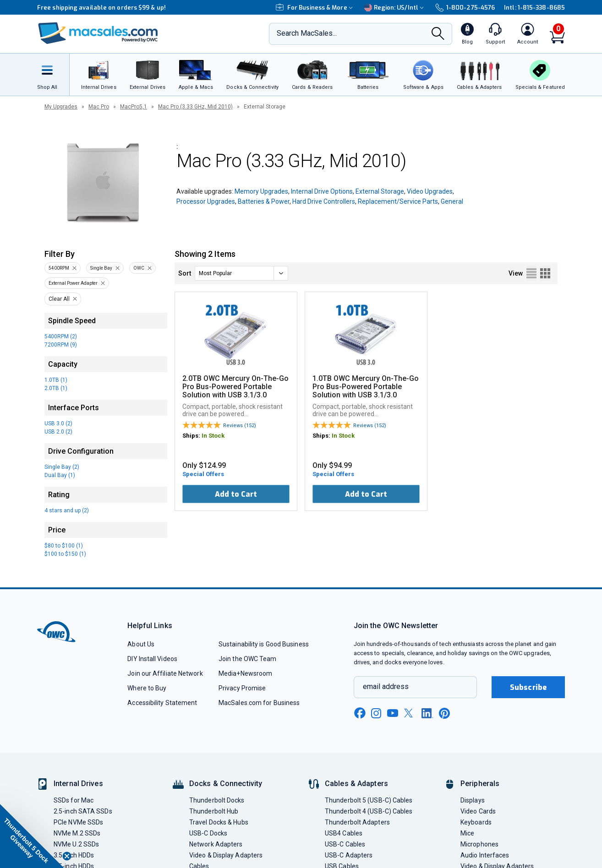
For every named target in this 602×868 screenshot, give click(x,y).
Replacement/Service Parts (398, 201)
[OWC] (98, 34)
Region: (395, 8)
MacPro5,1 (134, 107)
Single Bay (101, 268)
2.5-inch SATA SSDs (83, 811)
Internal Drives (78, 784)
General (452, 201)
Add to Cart (236, 494)
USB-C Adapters (349, 855)
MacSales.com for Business (259, 703)
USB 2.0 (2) (58, 432)
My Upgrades (61, 107)
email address (386, 686)
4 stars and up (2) (67, 510)
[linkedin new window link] (427, 713)
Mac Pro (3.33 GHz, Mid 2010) (195, 107)
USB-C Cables (345, 844)
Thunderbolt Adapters (357, 822)
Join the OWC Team (248, 659)
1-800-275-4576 (465, 8)
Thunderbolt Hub (214, 811)
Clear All (59, 299)
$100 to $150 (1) (65, 554)
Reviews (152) (240, 426)
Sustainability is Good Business (264, 644)
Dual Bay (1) (60, 475)
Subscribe (528, 687)
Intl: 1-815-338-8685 (534, 8)
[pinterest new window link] (444, 713)
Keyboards (476, 822)
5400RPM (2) (61, 336)
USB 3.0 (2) (58, 423)
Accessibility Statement (162, 703)
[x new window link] (410, 713)
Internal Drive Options (322, 191)
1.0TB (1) (56, 380)
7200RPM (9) (61, 345)
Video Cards (478, 811)
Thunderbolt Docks (217, 800)
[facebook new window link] (360, 713)
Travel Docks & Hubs (219, 822)
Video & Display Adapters (226, 855)
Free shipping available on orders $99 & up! (101, 8)
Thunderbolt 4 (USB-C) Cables (369, 811)
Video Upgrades (430, 191)
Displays (473, 800)
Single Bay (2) (62, 467)
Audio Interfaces (485, 855)
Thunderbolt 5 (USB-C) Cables (369, 800)
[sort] (241, 273)
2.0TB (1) (56, 388)
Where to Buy (147, 688)
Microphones (479, 844)
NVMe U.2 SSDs (76, 844)
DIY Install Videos (152, 659)
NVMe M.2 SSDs (77, 833)
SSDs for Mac (74, 800)
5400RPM (59, 268)
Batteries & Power (264, 201)
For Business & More (315, 8)
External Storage (380, 191)
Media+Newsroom (245, 673)
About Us (141, 644)
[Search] (438, 34)
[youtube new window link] (393, 713)
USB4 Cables (344, 833)
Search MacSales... (307, 33)
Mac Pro (99, 107)
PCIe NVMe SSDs (78, 822)
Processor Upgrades (206, 201)
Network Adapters (216, 844)
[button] (32, 836)
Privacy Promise (242, 688)
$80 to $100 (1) (64, 546)
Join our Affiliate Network (165, 673)
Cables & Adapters (356, 784)
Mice (467, 833)
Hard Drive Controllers (324, 201)
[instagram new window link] (376, 713)
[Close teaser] (67, 856)
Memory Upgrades (261, 191)
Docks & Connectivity (226, 784)
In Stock (213, 436)
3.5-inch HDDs (74, 855)
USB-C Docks (208, 833)
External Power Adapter (73, 283)
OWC (139, 268)
